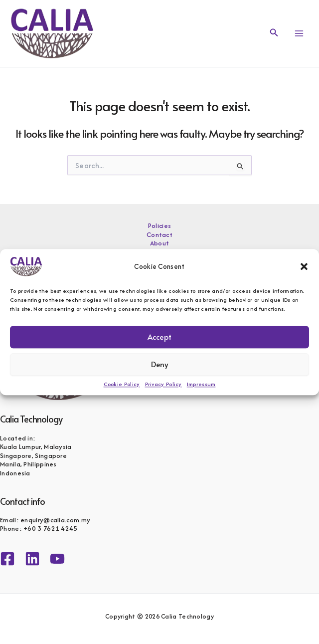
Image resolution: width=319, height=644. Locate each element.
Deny (160, 364)
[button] (304, 266)
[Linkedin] (32, 559)
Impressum (201, 384)
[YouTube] (57, 559)
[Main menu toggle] (299, 33)
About (160, 243)
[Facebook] (7, 559)
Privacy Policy (163, 384)
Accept (159, 336)
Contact (159, 235)
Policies (159, 226)
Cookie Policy (122, 384)
